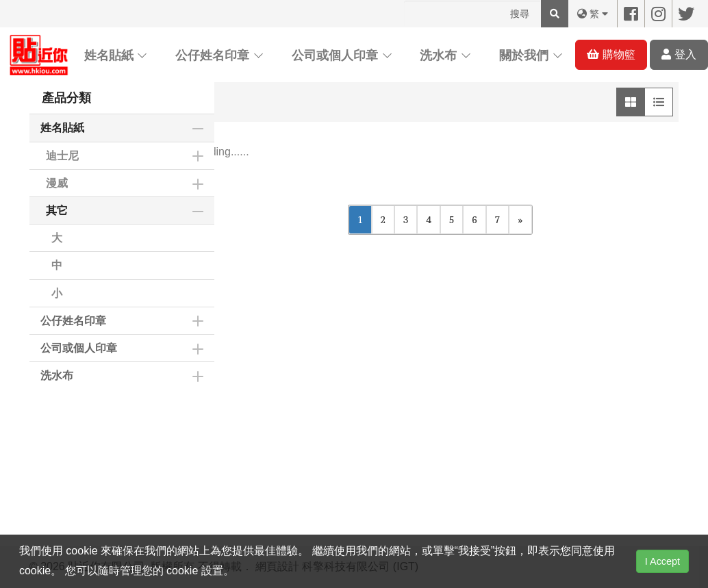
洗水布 (438, 55)
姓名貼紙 (109, 55)
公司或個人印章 (335, 55)
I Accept (662, 561)
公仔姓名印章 (212, 55)
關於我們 (524, 55)
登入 (679, 54)
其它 (57, 210)
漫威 (57, 183)
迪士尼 (62, 156)
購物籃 (611, 54)
